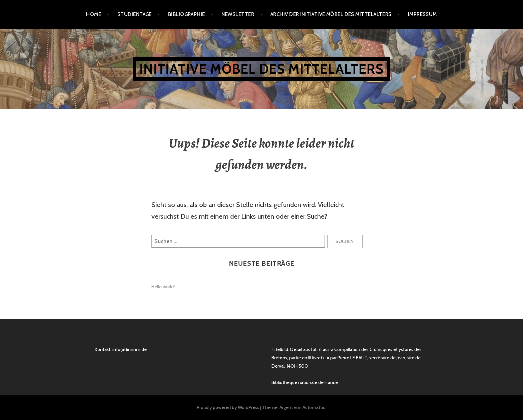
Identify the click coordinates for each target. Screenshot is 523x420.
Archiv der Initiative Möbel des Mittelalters (331, 14)
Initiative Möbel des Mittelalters (261, 69)
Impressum (422, 14)
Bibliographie (187, 14)
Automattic (314, 407)
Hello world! (163, 287)
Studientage (135, 14)
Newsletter (238, 14)
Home (94, 14)
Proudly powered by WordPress (228, 407)
